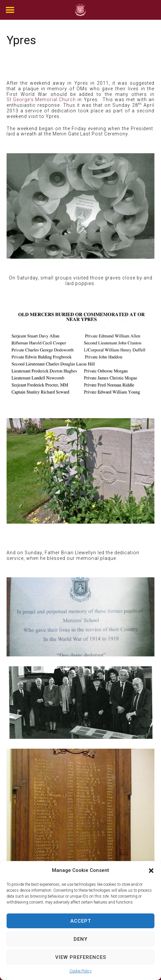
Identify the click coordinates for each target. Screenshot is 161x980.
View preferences (81, 957)
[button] (151, 871)
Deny (80, 939)
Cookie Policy (80, 971)
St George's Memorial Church (41, 100)
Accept (81, 921)
